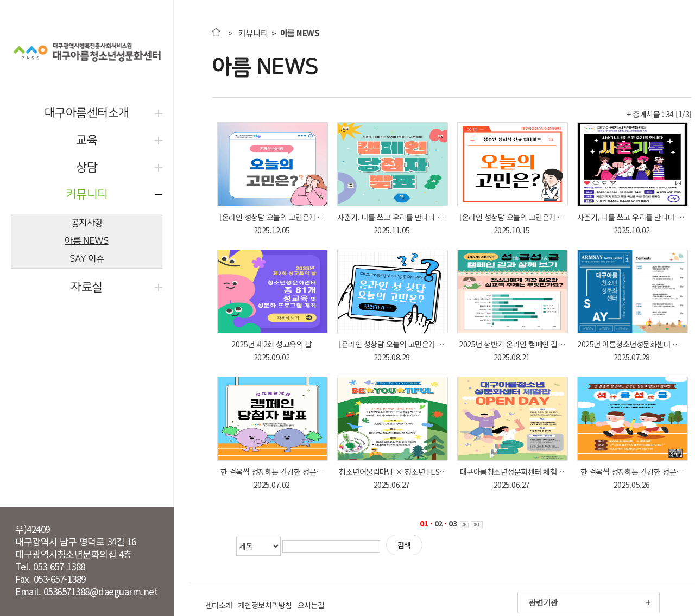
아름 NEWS (87, 241)
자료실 (87, 287)
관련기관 (544, 602)
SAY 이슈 (87, 259)
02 (438, 523)
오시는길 (311, 605)
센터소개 (219, 605)
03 (453, 523)
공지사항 (87, 223)
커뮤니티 (87, 195)
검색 (404, 545)
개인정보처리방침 (265, 605)
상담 (87, 167)
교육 (87, 140)
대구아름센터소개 (87, 113)
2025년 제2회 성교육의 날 (271, 344)
